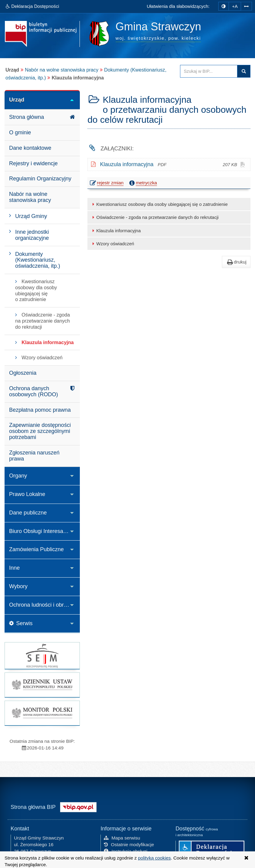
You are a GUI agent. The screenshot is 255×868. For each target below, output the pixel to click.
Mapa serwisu (122, 837)
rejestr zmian (107, 183)
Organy (18, 476)
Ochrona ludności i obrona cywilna (44, 605)
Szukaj (244, 71)
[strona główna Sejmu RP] (42, 656)
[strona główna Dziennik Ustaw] (42, 685)
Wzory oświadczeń (112, 244)
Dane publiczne (28, 513)
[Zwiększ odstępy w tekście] (246, 6)
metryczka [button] (142, 183)
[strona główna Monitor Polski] (42, 713)
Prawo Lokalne (27, 494)
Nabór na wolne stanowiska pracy (62, 70)
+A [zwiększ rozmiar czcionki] (235, 6)
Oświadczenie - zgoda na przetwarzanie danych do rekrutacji (155, 217)
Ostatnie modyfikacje (129, 844)
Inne (14, 568)
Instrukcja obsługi (126, 851)
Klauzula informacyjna (116, 231)
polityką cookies (155, 858)
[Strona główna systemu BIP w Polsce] (78, 806)
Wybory (18, 586)
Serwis (21, 623)
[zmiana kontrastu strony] (224, 6)
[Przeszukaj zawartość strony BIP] (209, 71)
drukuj (236, 262)
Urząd (17, 100)
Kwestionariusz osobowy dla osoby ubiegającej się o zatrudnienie (159, 204)
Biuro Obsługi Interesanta (40, 531)
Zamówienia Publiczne (36, 549)
